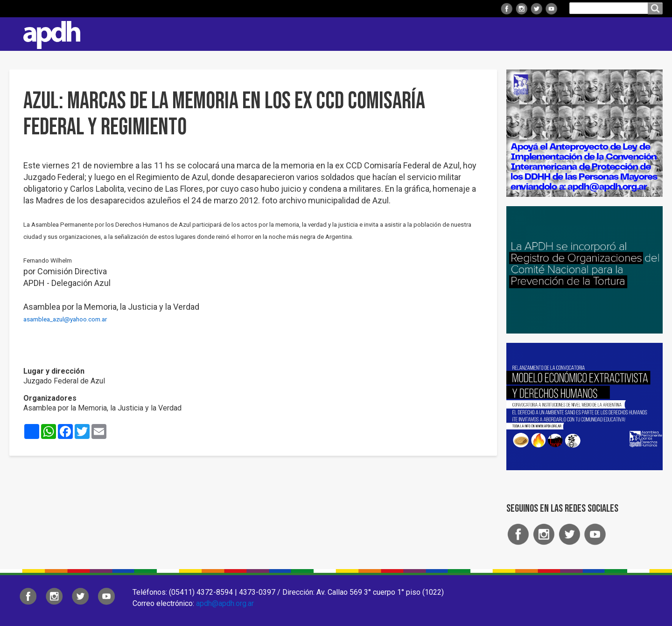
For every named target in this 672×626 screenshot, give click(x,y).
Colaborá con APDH (546, 34)
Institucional (295, 34)
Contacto (651, 34)
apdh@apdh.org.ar (225, 603)
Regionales (357, 34)
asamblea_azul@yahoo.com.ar (65, 319)
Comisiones (475, 34)
